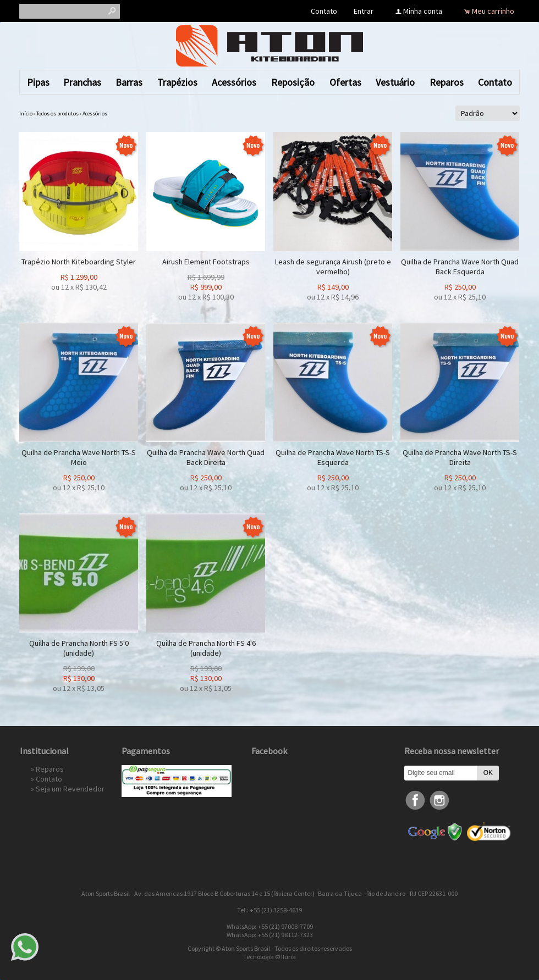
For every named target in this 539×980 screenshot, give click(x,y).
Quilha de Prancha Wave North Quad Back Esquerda (460, 267)
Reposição (293, 82)
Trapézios (177, 82)
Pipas (38, 82)
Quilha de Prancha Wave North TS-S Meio (79, 457)
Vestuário (395, 82)
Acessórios (234, 82)
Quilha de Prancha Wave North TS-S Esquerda (333, 457)
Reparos (447, 82)
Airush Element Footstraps (206, 262)
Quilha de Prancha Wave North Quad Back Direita (206, 457)
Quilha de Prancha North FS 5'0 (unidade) (79, 648)
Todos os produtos (57, 113)
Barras (129, 82)
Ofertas (345, 82)
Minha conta (423, 11)
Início (26, 113)
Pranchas (82, 82)
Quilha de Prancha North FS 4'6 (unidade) (206, 648)
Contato (324, 11)
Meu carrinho (493, 11)
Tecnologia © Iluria (269, 957)
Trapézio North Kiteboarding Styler (79, 262)
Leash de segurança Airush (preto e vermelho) (333, 267)
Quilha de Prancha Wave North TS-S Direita (460, 457)
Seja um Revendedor (70, 789)
